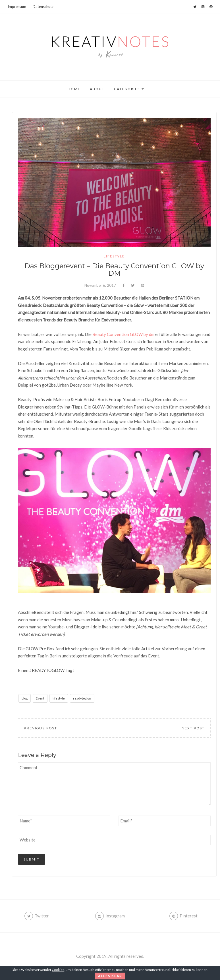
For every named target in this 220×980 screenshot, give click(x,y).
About (97, 89)
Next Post (193, 728)
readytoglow (82, 698)
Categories (129, 89)
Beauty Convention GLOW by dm (123, 334)
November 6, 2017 (100, 285)
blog (25, 698)
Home (74, 89)
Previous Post (41, 728)
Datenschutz (43, 7)
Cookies (58, 970)
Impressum (17, 7)
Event (40, 698)
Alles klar (110, 976)
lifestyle (114, 256)
